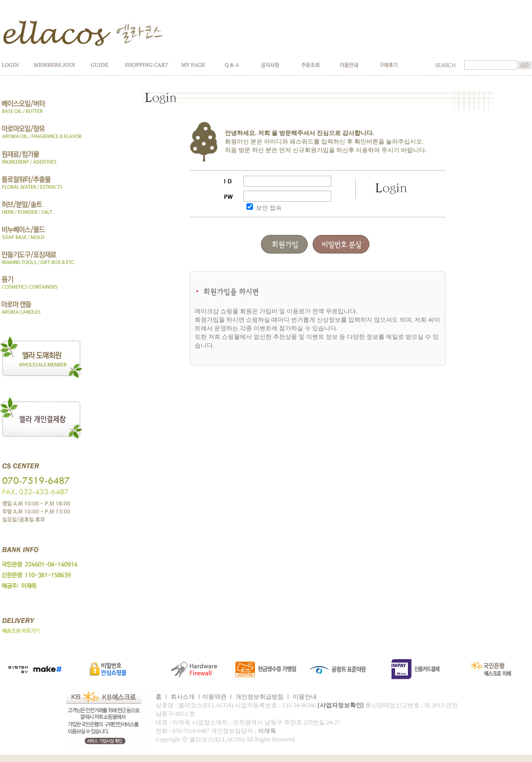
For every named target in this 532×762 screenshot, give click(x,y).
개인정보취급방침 (259, 697)
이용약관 (214, 697)
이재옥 (267, 731)
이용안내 (305, 697)
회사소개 (183, 697)
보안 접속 (269, 208)
